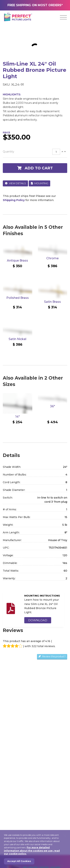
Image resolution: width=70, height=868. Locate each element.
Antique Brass (17, 261)
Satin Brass (52, 302)
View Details (15, 183)
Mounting (40, 183)
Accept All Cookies (19, 861)
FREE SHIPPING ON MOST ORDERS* (35, 5)
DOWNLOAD (38, 620)
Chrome (52, 258)
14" (18, 417)
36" (53, 406)
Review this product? (52, 656)
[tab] (35, 152)
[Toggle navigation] (63, 17)
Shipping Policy (14, 200)
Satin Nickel (17, 339)
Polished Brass (18, 298)
